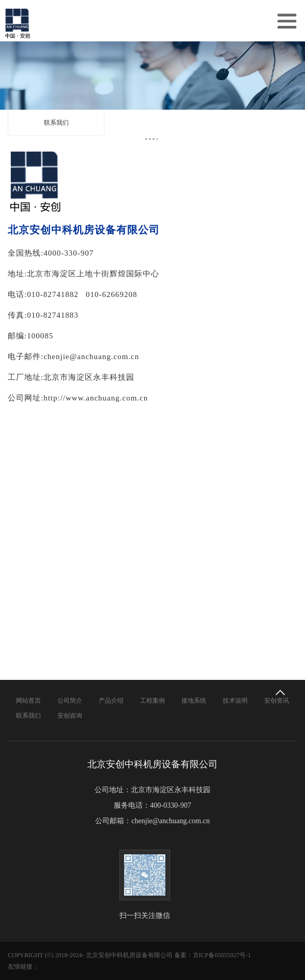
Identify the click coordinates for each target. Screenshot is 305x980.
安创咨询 (70, 716)
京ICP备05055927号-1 (222, 955)
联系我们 (56, 123)
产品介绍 (111, 701)
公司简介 (70, 701)
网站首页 (28, 701)
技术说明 (235, 701)
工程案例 (152, 701)
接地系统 (194, 701)
